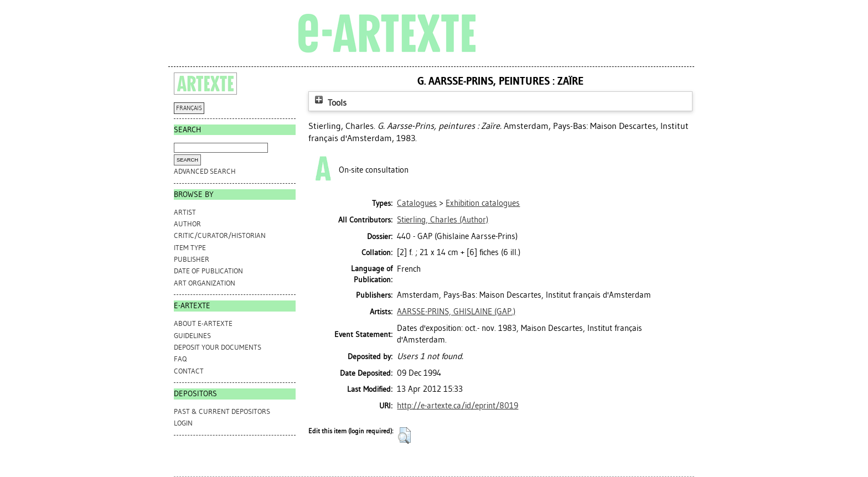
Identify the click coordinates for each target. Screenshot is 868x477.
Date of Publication (208, 271)
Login (183, 423)
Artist (185, 212)
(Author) (443, 220)
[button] (404, 435)
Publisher (192, 259)
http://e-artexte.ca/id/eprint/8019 (458, 406)
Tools (329, 103)
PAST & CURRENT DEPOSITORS (222, 411)
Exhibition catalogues (483, 203)
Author (187, 224)
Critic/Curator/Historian (220, 235)
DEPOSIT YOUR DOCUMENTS (218, 347)
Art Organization (205, 283)
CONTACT (189, 371)
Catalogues (417, 203)
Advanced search (205, 171)
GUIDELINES (192, 336)
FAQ (180, 359)
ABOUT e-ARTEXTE (203, 323)
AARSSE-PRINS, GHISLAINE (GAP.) (456, 312)
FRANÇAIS (189, 108)
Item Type (190, 248)
